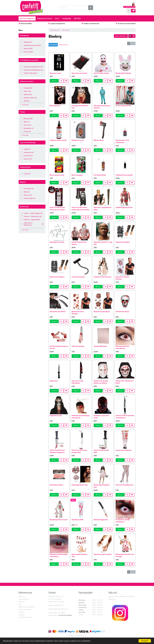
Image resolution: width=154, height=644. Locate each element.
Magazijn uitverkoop (45, 18)
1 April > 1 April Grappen (32, 213)
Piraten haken (28, 198)
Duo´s (57, 18)
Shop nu (54, 81)
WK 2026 (77, 18)
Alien (25, 101)
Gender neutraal (29, 73)
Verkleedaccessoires (31, 45)
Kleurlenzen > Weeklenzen (32, 224)
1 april (25, 174)
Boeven (26, 125)
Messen (26, 195)
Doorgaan (145, 641)
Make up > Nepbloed (30, 220)
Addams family (29, 98)
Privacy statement (25, 609)
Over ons (22, 596)
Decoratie (27, 52)
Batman (26, 94)
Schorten (26, 159)
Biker (25, 122)
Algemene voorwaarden (27, 607)
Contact (21, 612)
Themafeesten (55, 30)
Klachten (22, 615)
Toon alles (27, 189)
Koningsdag (67, 18)
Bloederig (66, 30)
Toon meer (25, 105)
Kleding (26, 42)
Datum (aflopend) (121, 36)
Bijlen (25, 192)
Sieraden (26, 88)
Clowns (26, 131)
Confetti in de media (25, 617)
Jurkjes (26, 149)
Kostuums (27, 156)
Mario (26, 91)
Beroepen (27, 119)
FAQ (20, 604)
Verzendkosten (24, 599)
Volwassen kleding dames (32, 70)
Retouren (22, 602)
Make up (27, 49)
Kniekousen (27, 152)
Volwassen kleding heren (32, 67)
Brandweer (27, 128)
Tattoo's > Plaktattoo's (31, 216)
